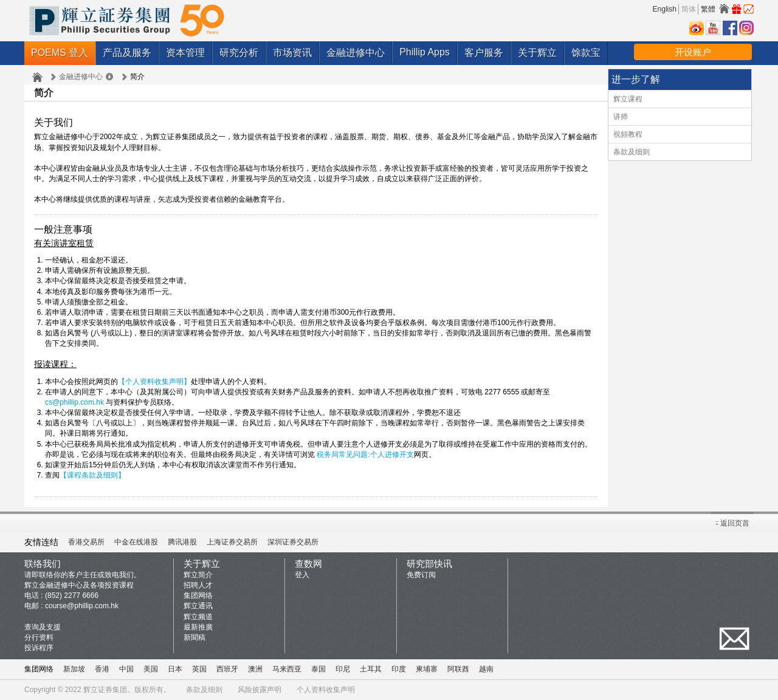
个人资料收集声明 (326, 690)
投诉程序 (39, 648)
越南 (486, 669)
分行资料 (39, 637)
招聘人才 (198, 585)
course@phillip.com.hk (82, 606)
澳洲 (255, 669)
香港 (102, 669)
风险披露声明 (260, 690)
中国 (126, 669)
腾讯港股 (182, 542)
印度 (399, 669)
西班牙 (227, 669)
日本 (175, 669)
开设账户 (693, 52)
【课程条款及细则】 (92, 475)
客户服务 (484, 53)
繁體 (708, 9)
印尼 (343, 669)
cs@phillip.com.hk (74, 402)
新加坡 (74, 669)
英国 (199, 669)
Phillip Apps (425, 52)
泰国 (318, 669)
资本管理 (185, 53)
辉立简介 (198, 575)
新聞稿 (194, 637)
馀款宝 (586, 53)
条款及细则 (632, 152)
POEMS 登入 (60, 53)
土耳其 (371, 669)
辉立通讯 (198, 606)
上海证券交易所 (232, 542)
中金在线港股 (136, 542)
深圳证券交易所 (293, 542)
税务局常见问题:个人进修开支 (365, 455)
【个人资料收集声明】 (154, 382)
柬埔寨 (427, 669)
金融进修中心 (356, 53)
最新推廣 (198, 627)
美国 (151, 669)
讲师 (621, 117)
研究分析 (239, 53)
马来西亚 (287, 669)
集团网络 (198, 595)
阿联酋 (458, 669)
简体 (689, 9)
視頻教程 (628, 134)
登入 (302, 575)
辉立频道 (198, 617)
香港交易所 (86, 542)
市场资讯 (292, 53)
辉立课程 (628, 99)
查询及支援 (43, 627)
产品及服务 (127, 53)
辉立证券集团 (105, 690)
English (665, 9)
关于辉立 (537, 53)
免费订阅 (421, 575)
